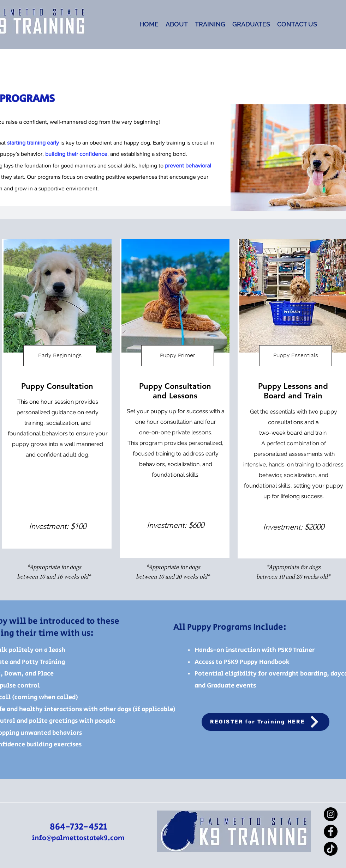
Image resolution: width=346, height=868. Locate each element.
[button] (177, 24)
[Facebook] (331, 832)
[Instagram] (331, 814)
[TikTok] (331, 849)
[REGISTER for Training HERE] (266, 722)
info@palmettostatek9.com (78, 838)
